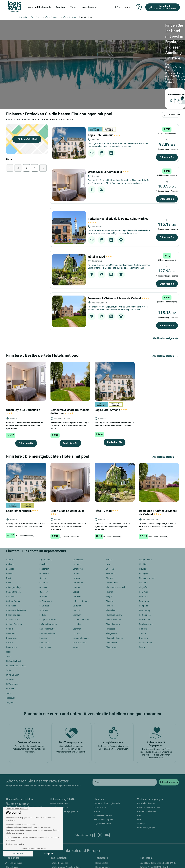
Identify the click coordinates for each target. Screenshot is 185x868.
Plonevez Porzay (113, 579)
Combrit (10, 588)
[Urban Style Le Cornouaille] (69, 144)
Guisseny (44, 552)
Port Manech (145, 575)
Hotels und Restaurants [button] (39, 7)
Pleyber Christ (112, 542)
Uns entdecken (89, 7)
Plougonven (111, 607)
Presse (97, 771)
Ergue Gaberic (46, 519)
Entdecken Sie (167, 117)
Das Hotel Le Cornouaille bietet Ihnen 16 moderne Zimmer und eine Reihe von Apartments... (25, 385)
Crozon (9, 602)
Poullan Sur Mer (146, 584)
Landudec (77, 524)
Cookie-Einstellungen (147, 771)
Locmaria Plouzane (81, 579)
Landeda (43, 598)
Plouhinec (143, 524)
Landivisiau (78, 519)
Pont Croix (144, 556)
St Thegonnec (12, 644)
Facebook (93, 795)
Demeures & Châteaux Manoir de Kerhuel (119, 258)
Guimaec (43, 547)
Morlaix (109, 519)
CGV (139, 775)
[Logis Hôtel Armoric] (69, 103)
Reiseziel (28, 49)
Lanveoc (76, 538)
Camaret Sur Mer (14, 552)
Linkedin (108, 795)
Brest (9, 538)
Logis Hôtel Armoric (104, 95)
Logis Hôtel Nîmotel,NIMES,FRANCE (156, 842)
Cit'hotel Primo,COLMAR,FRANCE (155, 827)
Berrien (9, 533)
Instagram (100, 795)
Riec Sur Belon (145, 602)
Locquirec (77, 584)
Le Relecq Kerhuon (81, 561)
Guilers (43, 538)
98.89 (167, 104)
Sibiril (9, 612)
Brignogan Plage (14, 547)
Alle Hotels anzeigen (166, 298)
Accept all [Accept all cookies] (48, 853)
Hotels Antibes (102, 831)
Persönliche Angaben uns (149, 767)
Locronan (77, 588)
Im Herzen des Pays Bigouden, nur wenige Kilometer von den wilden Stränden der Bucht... (70, 385)
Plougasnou (111, 593)
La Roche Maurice (47, 588)
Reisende (98, 49)
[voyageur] (104, 55)
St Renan (10, 639)
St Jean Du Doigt (14, 621)
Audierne (10, 524)
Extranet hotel (100, 767)
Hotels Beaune (102, 835)
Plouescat (110, 588)
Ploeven (109, 552)
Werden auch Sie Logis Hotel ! (107, 763)
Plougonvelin (112, 602)
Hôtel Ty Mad (100, 216)
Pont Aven (144, 552)
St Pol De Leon (13, 635)
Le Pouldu (77, 556)
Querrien (143, 588)
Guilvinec (43, 542)
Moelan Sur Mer (80, 602)
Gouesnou (44, 533)
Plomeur (110, 565)
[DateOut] (83, 55)
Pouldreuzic (144, 579)
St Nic (9, 630)
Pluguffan (144, 547)
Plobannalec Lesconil (115, 547)
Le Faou (76, 547)
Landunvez (78, 529)
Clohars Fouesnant (15, 584)
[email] (125, 742)
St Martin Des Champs (16, 625)
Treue (73, 7)
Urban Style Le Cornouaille (108, 131)
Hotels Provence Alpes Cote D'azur (66, 827)
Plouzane (143, 542)
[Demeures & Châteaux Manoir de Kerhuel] (69, 271)
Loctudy (76, 593)
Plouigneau (144, 533)
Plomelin (110, 561)
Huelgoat (44, 556)
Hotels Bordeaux (103, 843)
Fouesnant (44, 529)
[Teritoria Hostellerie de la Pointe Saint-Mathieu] (69, 187)
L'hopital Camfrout (48, 579)
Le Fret (76, 552)
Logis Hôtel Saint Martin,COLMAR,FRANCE (159, 837)
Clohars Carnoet (13, 579)
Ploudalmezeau (113, 584)
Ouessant (110, 529)
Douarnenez (12, 607)
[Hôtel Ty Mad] (69, 229)
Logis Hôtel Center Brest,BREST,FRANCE (158, 822)
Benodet (10, 529)
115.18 (167, 184)
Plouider (143, 529)
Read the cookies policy (15, 844)
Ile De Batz (44, 565)
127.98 (167, 231)
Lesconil (76, 570)
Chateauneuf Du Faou (16, 570)
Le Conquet (78, 542)
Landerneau (45, 602)
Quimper (143, 593)
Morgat (76, 607)
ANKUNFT (62, 49)
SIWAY (125, 858)
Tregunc (10, 662)
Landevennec (45, 607)
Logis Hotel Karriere (102, 783)
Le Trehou (77, 565)
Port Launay (145, 570)
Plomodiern (111, 570)
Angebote (61, 7)
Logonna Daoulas (81, 598)
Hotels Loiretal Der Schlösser (64, 843)
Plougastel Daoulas (115, 598)
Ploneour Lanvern (114, 575)
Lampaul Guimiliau (48, 593)
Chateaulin (11, 565)
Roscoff (143, 607)
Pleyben (109, 538)
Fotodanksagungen (146, 787)
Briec (8, 542)
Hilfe (139, 779)
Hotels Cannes (102, 839)
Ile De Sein (44, 570)
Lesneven (77, 575)
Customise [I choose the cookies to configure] (18, 853)
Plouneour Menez (147, 538)
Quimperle (144, 598)
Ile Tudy (43, 575)
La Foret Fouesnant (48, 584)
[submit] (169, 742)
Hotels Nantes (102, 822)
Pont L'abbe (144, 561)
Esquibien (44, 524)
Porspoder (144, 565)
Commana (11, 593)
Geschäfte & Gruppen (103, 779)
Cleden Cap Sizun (14, 575)
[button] (6, 863)
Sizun (9, 616)
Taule (9, 653)
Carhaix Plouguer (14, 561)
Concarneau (12, 598)
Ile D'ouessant (46, 561)
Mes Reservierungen (59, 763)
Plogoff (109, 556)
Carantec (10, 556)
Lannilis (76, 533)
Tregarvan (11, 658)
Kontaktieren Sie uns (59, 767)
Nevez (109, 524)
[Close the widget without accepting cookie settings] (17, 809)
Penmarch (110, 533)
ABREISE (78, 49)
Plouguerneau (145, 519)
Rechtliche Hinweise (146, 763)
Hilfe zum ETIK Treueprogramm (64, 771)
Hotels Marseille (102, 827)
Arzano (9, 519)
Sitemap (141, 783)
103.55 (167, 146)
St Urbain (10, 648)
